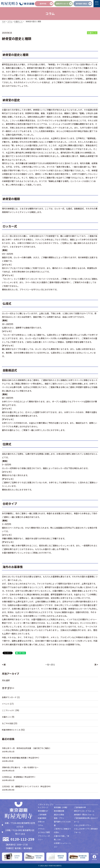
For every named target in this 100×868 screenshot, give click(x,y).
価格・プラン (59, 818)
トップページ (43, 807)
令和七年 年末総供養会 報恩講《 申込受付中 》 (22, 758)
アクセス (41, 829)
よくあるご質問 (44, 832)
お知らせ (41, 822)
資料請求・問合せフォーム (84, 815)
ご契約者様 (42, 815)
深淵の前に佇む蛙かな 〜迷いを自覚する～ (21, 767)
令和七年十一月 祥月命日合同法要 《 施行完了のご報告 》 (28, 748)
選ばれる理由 (59, 815)
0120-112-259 (23, 839)
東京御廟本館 (59, 811)
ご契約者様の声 (80, 807)
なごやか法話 (8, 723)
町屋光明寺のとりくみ (12, 730)
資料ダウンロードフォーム (84, 811)
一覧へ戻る (50, 664)
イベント (6, 704)
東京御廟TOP (43, 811)
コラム (40, 825)
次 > (96, 664)
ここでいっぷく (9, 710)
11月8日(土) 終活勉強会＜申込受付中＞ (20, 777)
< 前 (4, 664)
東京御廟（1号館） (61, 807)
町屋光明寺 (42, 818)
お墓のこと (7, 717)
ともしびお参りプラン (82, 825)
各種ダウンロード (10, 697)
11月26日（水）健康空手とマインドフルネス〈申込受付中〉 (28, 786)
